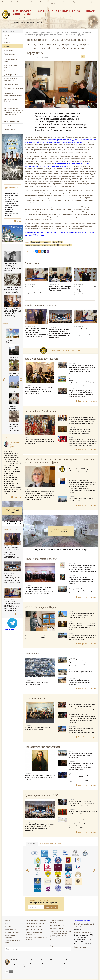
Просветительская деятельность (10, 79)
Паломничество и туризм (35, 924)
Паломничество (9, 71)
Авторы (53, 940)
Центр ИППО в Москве (83, 932)
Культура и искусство (11, 118)
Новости (7, 46)
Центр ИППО (57, 242)
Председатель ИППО (12, 933)
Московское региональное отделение (13, 89)
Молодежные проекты (12, 84)
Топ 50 (19, 614)
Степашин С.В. (37, 242)
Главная (6, 35)
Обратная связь (80, 947)
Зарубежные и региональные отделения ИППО (36, 938)
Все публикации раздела (88, 401)
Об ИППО (7, 39)
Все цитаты (17, 497)
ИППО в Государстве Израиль (11, 100)
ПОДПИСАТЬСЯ (51, 907)
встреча (47, 242)
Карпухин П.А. (66, 245)
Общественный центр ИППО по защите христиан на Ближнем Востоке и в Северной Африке (13, 111)
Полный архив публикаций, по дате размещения (84, 925)
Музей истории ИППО (11, 122)
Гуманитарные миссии (12, 75)
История (7, 43)
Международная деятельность (9, 55)
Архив (19, 221)
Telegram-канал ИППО (12, 629)
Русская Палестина (11, 105)
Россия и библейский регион (11, 61)
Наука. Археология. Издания (11, 66)
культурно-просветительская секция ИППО (43, 245)
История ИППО (10, 930)
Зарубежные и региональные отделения (13, 94)
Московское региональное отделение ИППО (35, 933)
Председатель (9, 50)
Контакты (7, 125)
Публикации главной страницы (64, 351)
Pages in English (9, 129)
